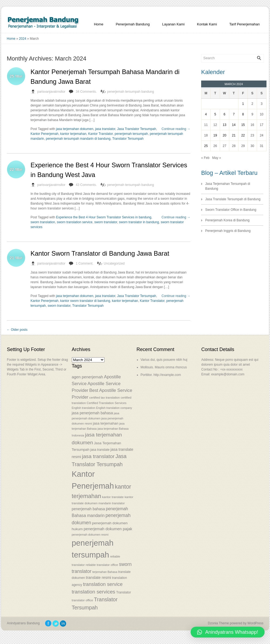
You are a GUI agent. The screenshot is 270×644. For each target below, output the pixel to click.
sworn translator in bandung (139, 222)
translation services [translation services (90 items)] (94, 592)
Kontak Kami (207, 24)
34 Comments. (86, 92)
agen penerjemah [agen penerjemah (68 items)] (87, 377)
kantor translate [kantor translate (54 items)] (113, 497)
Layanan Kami (173, 24)
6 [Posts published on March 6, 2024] (225, 114)
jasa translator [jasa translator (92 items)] (98, 456)
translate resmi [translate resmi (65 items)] (98, 578)
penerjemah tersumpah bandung (131, 92)
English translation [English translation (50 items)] (84, 408)
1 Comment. (84, 263)
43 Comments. (86, 185)
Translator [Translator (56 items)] (124, 592)
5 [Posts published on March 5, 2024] (215, 114)
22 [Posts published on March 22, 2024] (243, 135)
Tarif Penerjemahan (244, 24)
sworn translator (106, 222)
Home (99, 24)
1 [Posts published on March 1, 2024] (243, 104)
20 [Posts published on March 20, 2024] (225, 135)
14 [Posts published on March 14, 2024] (234, 125)
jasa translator (105, 129)
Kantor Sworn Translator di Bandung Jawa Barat (100, 253)
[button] (228, 632)
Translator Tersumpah (128, 139)
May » (217, 158)
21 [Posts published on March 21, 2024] (234, 135)
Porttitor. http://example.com (161, 375)
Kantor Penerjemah (44, 134)
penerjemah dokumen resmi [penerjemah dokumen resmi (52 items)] (90, 535)
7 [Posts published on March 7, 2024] (234, 114)
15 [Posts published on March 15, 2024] (243, 125)
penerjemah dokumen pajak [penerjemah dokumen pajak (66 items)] (108, 529)
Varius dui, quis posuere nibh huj (164, 360)
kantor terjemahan (73, 134)
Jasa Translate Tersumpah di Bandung (233, 199)
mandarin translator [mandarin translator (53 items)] (111, 503)
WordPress (255, 623)
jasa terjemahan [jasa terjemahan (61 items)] (106, 423)
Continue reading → (176, 129)
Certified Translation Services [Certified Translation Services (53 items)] (107, 403)
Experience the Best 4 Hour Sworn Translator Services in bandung (104, 217)
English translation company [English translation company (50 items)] (114, 408)
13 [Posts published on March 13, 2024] (225, 125)
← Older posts (17, 330)
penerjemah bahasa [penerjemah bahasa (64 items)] (88, 509)
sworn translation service (75, 222)
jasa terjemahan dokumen (75, 129)
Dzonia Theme (218, 623)
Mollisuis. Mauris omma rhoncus (164, 367)
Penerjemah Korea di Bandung (227, 220)
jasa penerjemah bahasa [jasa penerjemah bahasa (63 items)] (92, 413)
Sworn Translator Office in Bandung (231, 210)
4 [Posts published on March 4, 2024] (206, 114)
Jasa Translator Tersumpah (137, 129)
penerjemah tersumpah (131, 134)
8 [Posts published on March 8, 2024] (243, 114)
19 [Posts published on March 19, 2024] (215, 135)
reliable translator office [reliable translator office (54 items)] (102, 565)
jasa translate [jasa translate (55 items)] (100, 450)
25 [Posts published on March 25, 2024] (206, 146)
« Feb (205, 158)
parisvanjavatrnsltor (51, 92)
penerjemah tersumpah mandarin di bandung (78, 139)
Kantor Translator (100, 134)
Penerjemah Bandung (133, 24)
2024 (23, 39)
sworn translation (43, 222)
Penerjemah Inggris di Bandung (228, 231)
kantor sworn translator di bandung (85, 301)
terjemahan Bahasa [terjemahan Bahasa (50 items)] (105, 572)
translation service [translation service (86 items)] (103, 584)
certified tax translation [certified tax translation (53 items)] (104, 398)
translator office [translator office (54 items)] (82, 600)
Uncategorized (114, 263)
